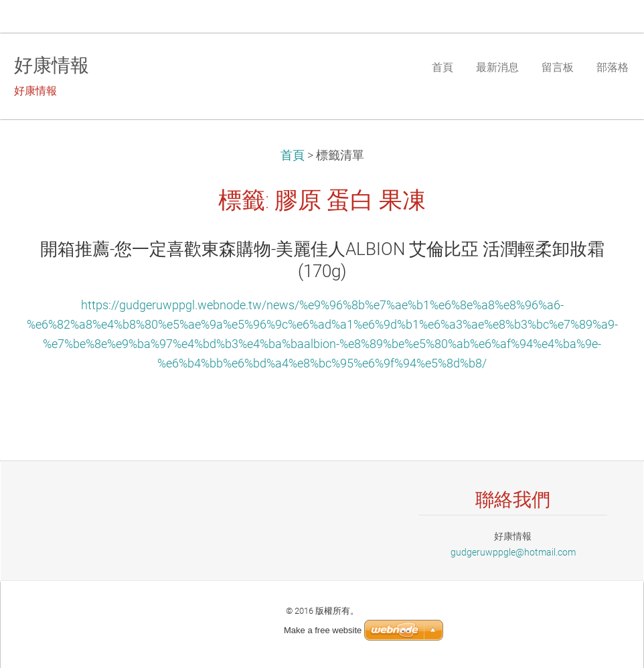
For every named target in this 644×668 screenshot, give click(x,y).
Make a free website (323, 630)
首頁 (293, 155)
